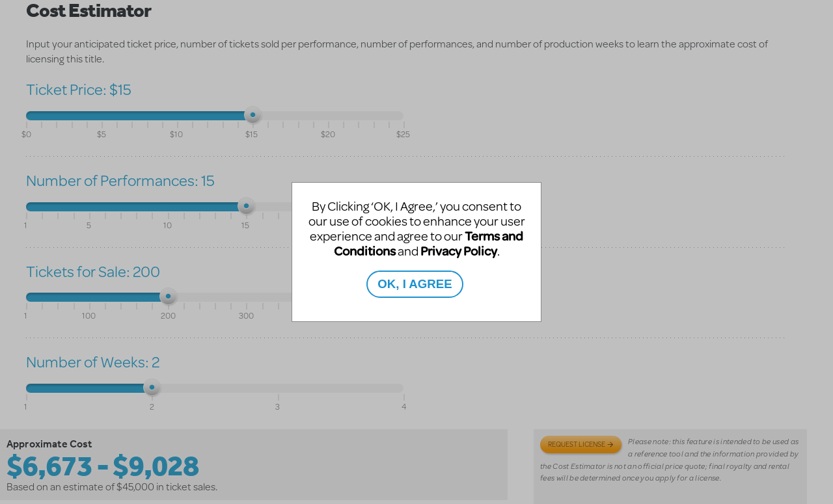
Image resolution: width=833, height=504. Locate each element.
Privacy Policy (459, 251)
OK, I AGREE (415, 284)
